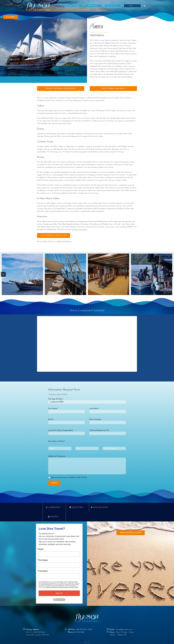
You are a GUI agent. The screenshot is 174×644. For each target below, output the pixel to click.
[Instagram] (89, 633)
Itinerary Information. (80, 230)
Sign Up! (59, 584)
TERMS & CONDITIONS (93, 638)
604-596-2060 (79, 623)
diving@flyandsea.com (124, 620)
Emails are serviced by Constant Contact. (57, 578)
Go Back (11, 17)
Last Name (43, 562)
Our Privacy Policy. (73, 578)
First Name (43, 551)
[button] (144, 6)
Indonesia (97, 36)
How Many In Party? (56, 441)
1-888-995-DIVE (81, 620)
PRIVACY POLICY (79, 638)
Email (41, 540)
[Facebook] (85, 633)
